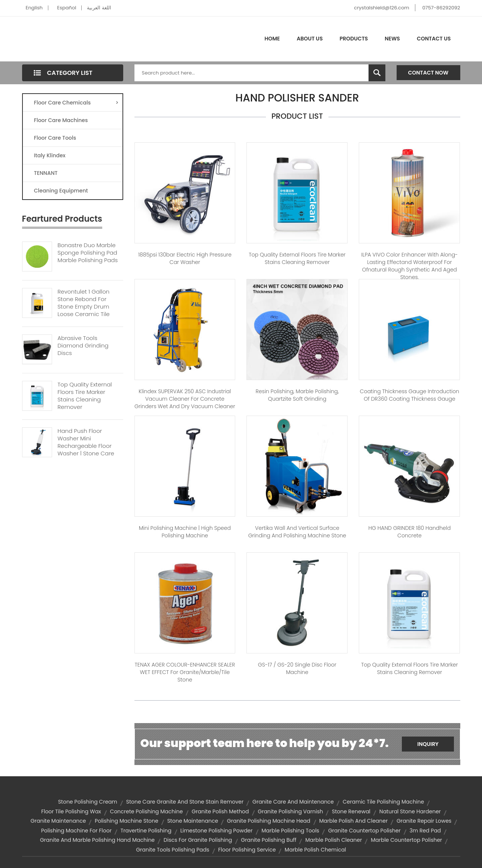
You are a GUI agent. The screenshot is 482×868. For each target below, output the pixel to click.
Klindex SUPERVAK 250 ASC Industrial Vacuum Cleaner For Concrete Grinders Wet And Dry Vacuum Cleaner (185, 399)
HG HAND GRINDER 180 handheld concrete (409, 532)
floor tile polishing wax (71, 811)
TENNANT (46, 173)
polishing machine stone (127, 821)
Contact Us (434, 39)
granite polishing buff (269, 840)
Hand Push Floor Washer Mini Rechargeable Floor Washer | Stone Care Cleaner (86, 446)
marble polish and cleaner (353, 821)
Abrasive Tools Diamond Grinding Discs (83, 346)
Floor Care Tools (55, 138)
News (392, 39)
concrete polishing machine (147, 811)
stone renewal (351, 811)
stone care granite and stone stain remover (185, 802)
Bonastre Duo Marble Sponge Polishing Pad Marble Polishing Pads (88, 253)
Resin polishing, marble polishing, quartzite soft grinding (297, 395)
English (34, 8)
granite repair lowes (424, 821)
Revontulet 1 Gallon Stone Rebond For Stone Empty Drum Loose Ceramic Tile (84, 303)
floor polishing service (247, 850)
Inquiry (428, 744)
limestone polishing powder (216, 831)
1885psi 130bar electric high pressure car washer (185, 258)
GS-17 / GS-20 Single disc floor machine (297, 668)
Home (272, 39)
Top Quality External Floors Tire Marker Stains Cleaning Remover (85, 396)
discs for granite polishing (198, 840)
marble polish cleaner (334, 840)
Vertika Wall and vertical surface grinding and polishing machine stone (297, 532)
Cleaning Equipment (61, 191)
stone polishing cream (88, 802)
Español (67, 8)
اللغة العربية (99, 8)
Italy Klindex (50, 155)
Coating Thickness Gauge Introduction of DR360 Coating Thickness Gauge (410, 395)
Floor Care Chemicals (76, 103)
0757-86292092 (441, 8)
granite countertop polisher (364, 831)
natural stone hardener (410, 811)
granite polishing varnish (290, 811)
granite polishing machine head (269, 821)
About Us (310, 39)
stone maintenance (193, 821)
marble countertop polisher (406, 840)
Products (354, 39)
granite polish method (220, 811)
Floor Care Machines (61, 120)
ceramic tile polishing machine (383, 802)
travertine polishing (146, 831)
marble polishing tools (290, 831)
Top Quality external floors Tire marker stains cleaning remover (297, 258)
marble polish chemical (315, 850)
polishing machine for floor (76, 831)
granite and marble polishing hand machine (97, 840)
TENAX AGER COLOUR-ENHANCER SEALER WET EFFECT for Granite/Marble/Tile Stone (185, 672)
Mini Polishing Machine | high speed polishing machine (185, 532)
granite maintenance (58, 821)
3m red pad (425, 831)
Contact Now (428, 73)
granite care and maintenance (293, 802)
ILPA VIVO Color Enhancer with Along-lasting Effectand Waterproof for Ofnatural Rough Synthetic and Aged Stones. (410, 266)
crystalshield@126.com (381, 8)
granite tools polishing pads (173, 850)
